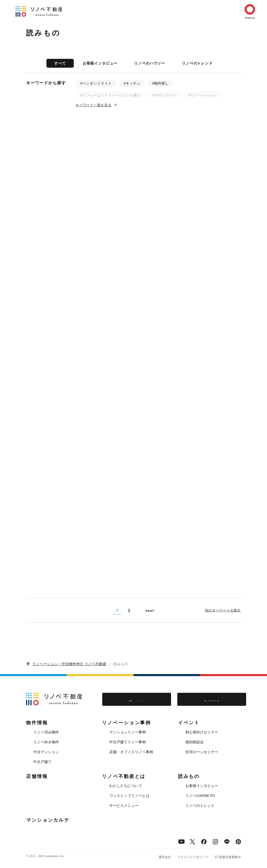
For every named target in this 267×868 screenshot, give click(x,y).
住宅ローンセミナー (202, 752)
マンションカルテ (48, 820)
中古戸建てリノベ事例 (128, 742)
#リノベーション (203, 95)
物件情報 (37, 723)
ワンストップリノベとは (129, 796)
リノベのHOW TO (200, 796)
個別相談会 (195, 742)
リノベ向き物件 (46, 742)
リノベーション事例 (126, 723)
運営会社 (165, 857)
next (150, 611)
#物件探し (161, 83)
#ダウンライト (165, 95)
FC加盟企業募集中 (228, 857)
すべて (60, 63)
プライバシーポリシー (193, 857)
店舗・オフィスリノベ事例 (131, 752)
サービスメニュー (124, 806)
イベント (189, 723)
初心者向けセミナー (202, 732)
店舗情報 (37, 776)
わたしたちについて (126, 786)
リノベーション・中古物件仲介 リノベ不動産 (69, 664)
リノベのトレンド (197, 63)
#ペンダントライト (96, 83)
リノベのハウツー (150, 63)
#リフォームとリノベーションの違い (111, 95)
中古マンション (46, 752)
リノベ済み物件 (46, 732)
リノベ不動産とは (124, 776)
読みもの (189, 776)
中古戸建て (43, 762)
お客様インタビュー (100, 63)
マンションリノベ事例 (128, 732)
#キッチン (132, 83)
